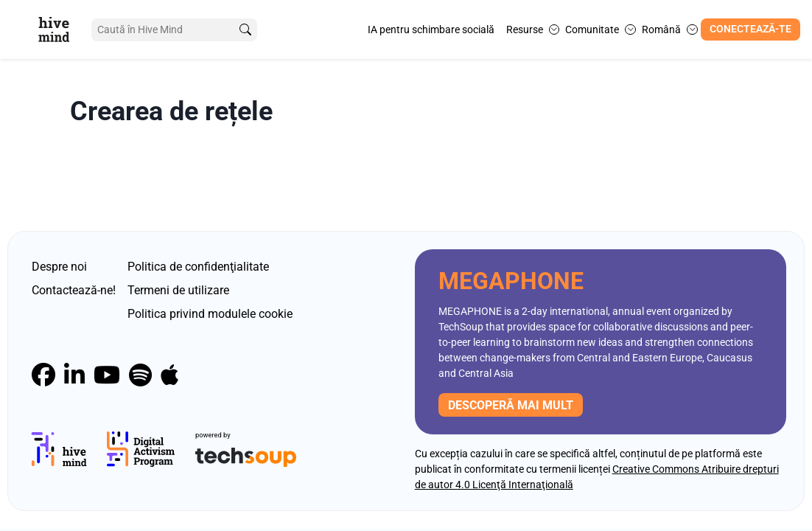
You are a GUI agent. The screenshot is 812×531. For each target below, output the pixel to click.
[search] (245, 30)
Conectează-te (750, 29)
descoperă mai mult (511, 405)
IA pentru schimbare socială (431, 29)
